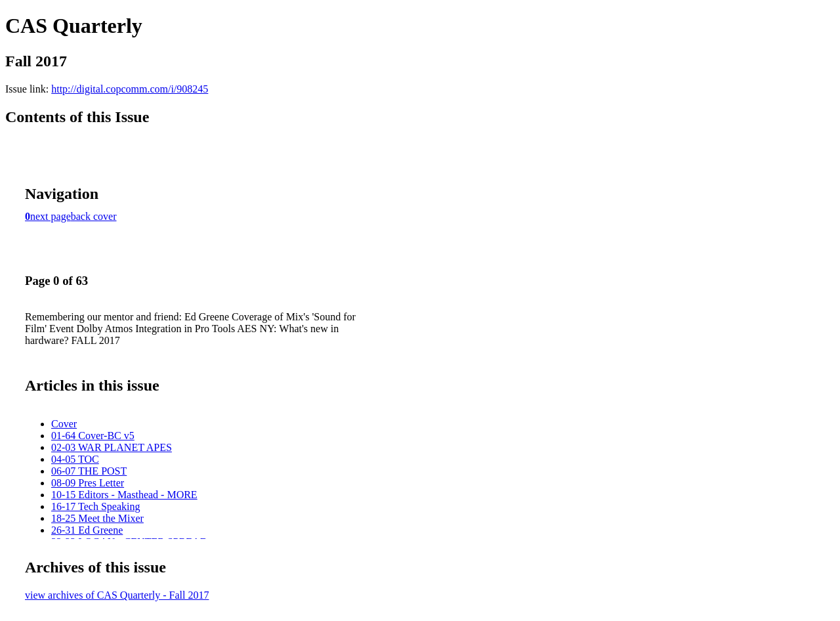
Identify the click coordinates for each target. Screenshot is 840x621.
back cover (94, 216)
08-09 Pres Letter (88, 483)
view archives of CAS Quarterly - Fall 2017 (117, 595)
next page (51, 216)
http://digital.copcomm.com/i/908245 (130, 89)
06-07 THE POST (89, 471)
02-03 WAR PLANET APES (112, 447)
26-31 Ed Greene (87, 530)
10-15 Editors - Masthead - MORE (124, 495)
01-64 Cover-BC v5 (93, 436)
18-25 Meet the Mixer (97, 518)
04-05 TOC (75, 459)
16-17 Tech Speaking (95, 506)
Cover (64, 424)
